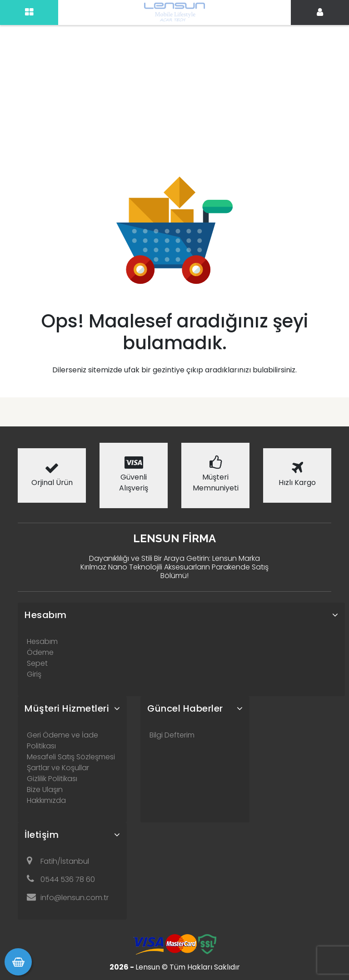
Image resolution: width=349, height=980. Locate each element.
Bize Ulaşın (45, 789)
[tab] (181, 615)
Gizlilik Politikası (52, 779)
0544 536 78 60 (61, 879)
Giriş (34, 674)
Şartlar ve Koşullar (58, 768)
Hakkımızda (46, 800)
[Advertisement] (174, 68)
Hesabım (46, 615)
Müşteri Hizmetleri (67, 708)
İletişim (42, 835)
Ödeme (40, 652)
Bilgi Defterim (172, 735)
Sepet (37, 663)
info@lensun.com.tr (68, 898)
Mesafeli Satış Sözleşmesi (71, 757)
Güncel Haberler (185, 708)
